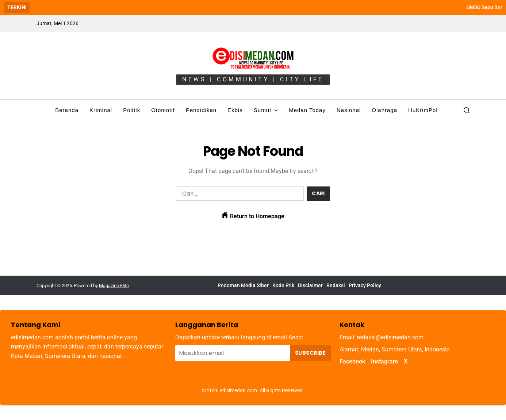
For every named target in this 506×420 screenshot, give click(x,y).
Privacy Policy (365, 285)
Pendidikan (201, 110)
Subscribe (310, 353)
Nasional (349, 110)
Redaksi (336, 285)
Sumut (266, 110)
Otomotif (163, 110)
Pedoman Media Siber (243, 285)
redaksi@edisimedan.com (390, 337)
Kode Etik (283, 285)
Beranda (67, 110)
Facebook (352, 361)
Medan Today (307, 110)
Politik (132, 110)
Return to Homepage (253, 216)
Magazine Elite (114, 286)
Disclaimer (310, 285)
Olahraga (384, 110)
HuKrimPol (423, 110)
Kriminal (101, 110)
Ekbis (235, 110)
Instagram (384, 361)
